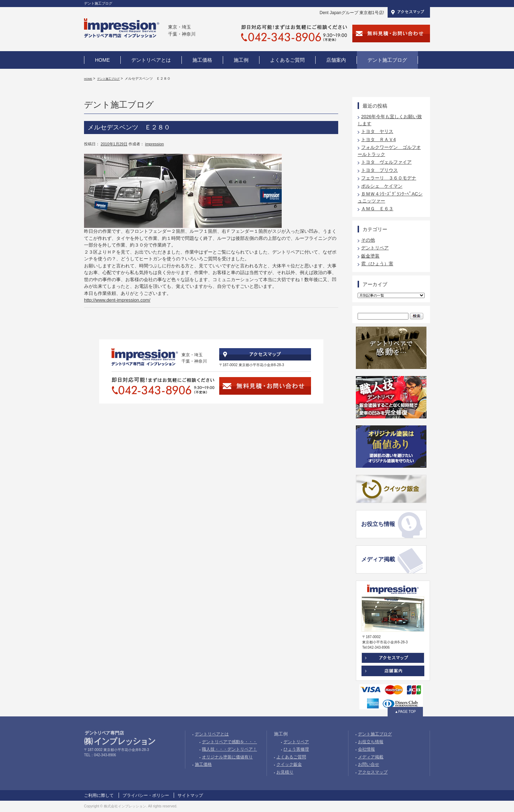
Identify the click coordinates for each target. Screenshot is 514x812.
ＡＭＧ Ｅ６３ (377, 209)
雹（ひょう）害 (377, 264)
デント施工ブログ (108, 79)
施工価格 (203, 764)
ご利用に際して (99, 795)
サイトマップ (190, 795)
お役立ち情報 (378, 524)
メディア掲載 (378, 559)
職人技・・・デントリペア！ (229, 749)
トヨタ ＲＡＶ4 (378, 140)
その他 (368, 240)
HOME (88, 79)
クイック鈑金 (289, 764)
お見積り (285, 772)
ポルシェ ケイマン (382, 186)
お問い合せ (369, 764)
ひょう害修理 (296, 749)
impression (154, 144)
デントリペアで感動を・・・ (229, 742)
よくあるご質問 (291, 757)
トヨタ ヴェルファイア (386, 162)
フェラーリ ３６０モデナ (389, 178)
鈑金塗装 (370, 256)
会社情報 (366, 749)
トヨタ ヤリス (377, 131)
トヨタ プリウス (379, 170)
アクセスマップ (373, 772)
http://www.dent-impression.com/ (117, 300)
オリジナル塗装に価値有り (227, 757)
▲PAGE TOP (405, 712)
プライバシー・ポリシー (146, 795)
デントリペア (375, 248)
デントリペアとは (212, 734)
